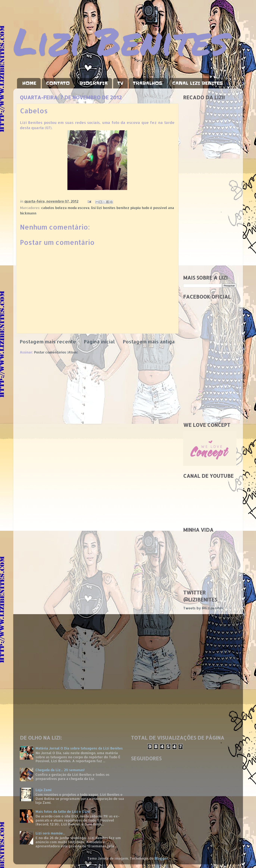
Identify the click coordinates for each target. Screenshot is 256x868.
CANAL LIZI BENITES (198, 83)
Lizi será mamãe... (50, 833)
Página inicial (99, 342)
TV (120, 83)
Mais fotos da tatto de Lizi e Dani (63, 811)
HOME (29, 83)
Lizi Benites (121, 41)
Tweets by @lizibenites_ (204, 608)
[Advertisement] (210, 213)
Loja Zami (44, 790)
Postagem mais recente (48, 342)
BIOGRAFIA (94, 83)
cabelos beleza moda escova (65, 208)
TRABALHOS (148, 83)
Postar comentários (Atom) (56, 352)
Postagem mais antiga (149, 342)
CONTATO (58, 83)
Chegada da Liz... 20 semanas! (60, 770)
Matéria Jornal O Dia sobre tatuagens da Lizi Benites (79, 748)
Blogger (161, 858)
